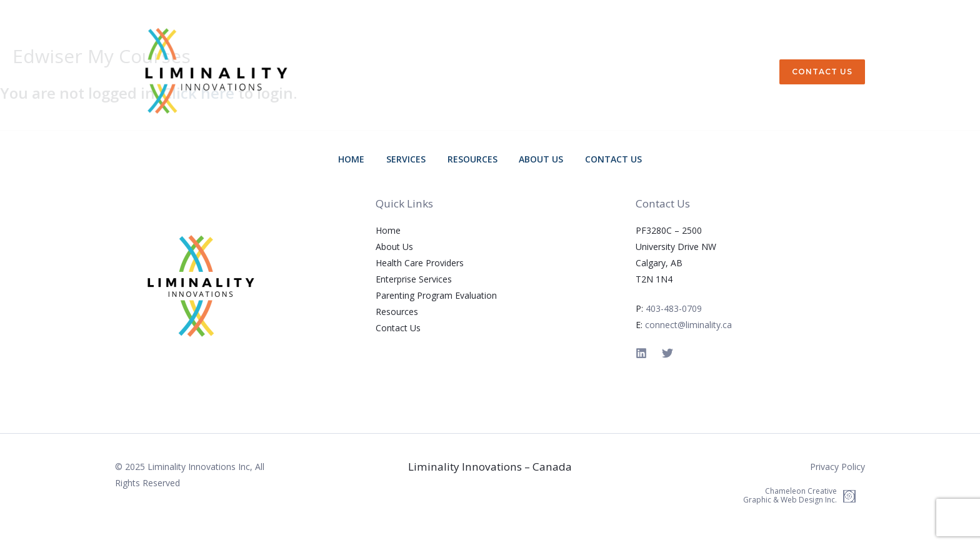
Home (365, 159)
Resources (472, 159)
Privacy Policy (837, 467)
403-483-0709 (674, 308)
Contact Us (600, 159)
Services (413, 159)
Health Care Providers (420, 263)
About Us (535, 159)
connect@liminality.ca (688, 325)
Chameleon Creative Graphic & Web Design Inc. (790, 496)
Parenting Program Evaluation (436, 295)
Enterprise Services (414, 279)
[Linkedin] (641, 353)
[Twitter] (667, 353)
